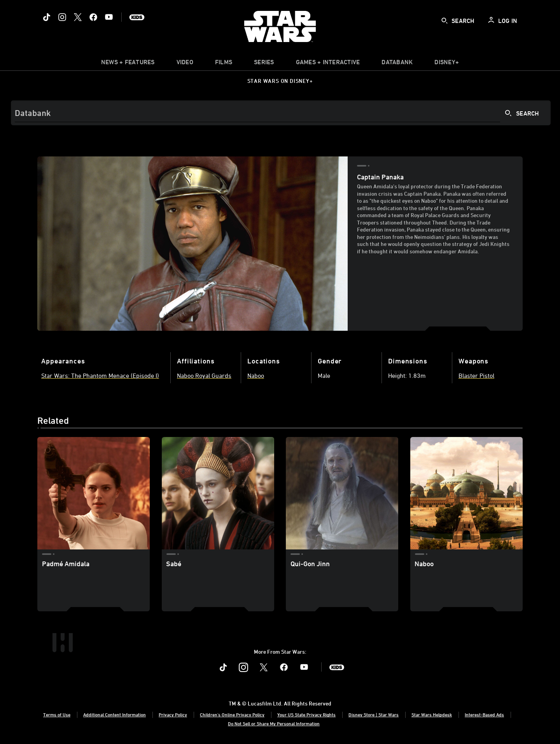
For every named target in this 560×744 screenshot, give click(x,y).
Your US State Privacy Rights (306, 714)
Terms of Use (57, 714)
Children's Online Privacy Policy (232, 714)
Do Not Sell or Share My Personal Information (274, 723)
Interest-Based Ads (484, 714)
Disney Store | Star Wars (374, 714)
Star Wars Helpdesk (432, 714)
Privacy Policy (173, 714)
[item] (128, 64)
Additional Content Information (115, 714)
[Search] (281, 113)
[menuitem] (185, 64)
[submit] (444, 21)
